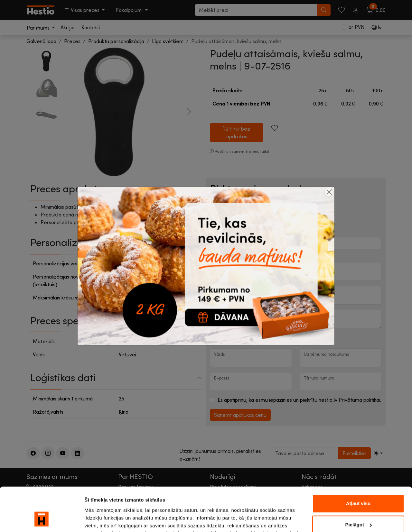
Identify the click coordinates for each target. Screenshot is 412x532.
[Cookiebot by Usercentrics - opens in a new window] (42, 519)
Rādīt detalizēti (102, 519)
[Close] (329, 192)
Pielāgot (359, 485)
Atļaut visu (358, 464)
